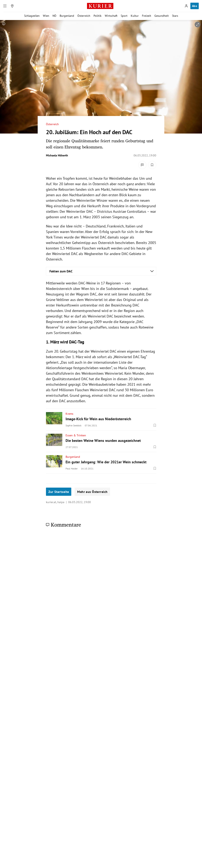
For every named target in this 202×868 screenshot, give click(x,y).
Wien (46, 16)
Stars (175, 16)
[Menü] (5, 6)
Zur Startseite (59, 492)
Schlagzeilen (32, 16)
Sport (124, 16)
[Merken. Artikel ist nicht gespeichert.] (152, 165)
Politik (98, 16)
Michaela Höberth (57, 155)
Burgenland (67, 16)
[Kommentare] (142, 165)
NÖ (54, 16)
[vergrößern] (198, 25)
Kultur (135, 16)
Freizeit (147, 16)
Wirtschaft (111, 16)
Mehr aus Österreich (92, 492)
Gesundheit (162, 16)
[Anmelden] (186, 6)
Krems (69, 414)
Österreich (84, 16)
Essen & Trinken (76, 435)
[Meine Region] (12, 6)
